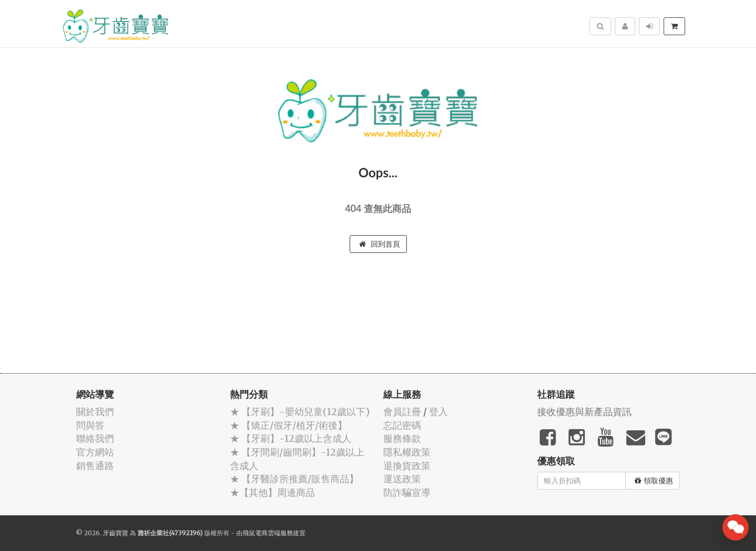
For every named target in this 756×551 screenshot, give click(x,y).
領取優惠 (654, 481)
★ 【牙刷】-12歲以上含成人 (291, 438)
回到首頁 (380, 244)
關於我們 (95, 412)
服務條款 (402, 438)
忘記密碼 (402, 425)
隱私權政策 (407, 452)
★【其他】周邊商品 (272, 492)
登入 (438, 412)
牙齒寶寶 (115, 533)
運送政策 (402, 479)
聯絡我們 (95, 438)
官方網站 (95, 452)
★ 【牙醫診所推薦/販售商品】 (294, 479)
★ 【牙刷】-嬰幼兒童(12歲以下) (300, 412)
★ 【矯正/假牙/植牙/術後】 (288, 425)
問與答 (90, 425)
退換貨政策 (407, 466)
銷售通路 (95, 466)
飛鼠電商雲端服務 (268, 533)
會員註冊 (402, 412)
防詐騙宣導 (407, 492)
